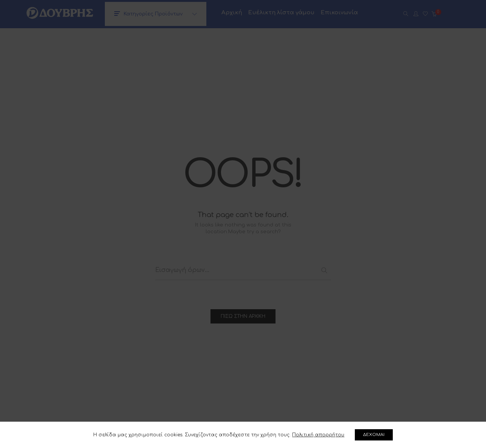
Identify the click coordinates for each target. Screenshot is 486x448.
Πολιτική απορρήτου (318, 435)
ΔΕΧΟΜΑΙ (374, 435)
